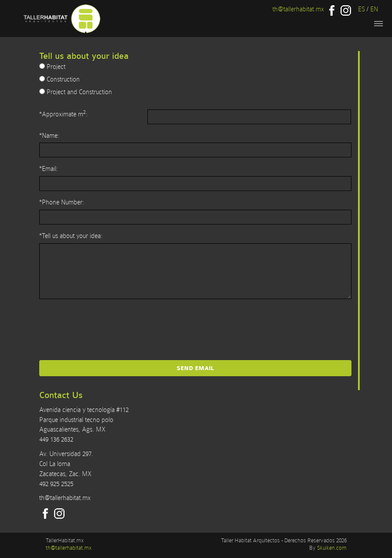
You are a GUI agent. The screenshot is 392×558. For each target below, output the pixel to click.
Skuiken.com (332, 548)
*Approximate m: (63, 114)
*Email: (49, 169)
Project (52, 67)
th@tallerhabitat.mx (298, 9)
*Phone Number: (62, 202)
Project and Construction (76, 92)
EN (374, 9)
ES (361, 9)
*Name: (49, 136)
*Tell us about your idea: (71, 236)
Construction (60, 79)
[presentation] (195, 325)
